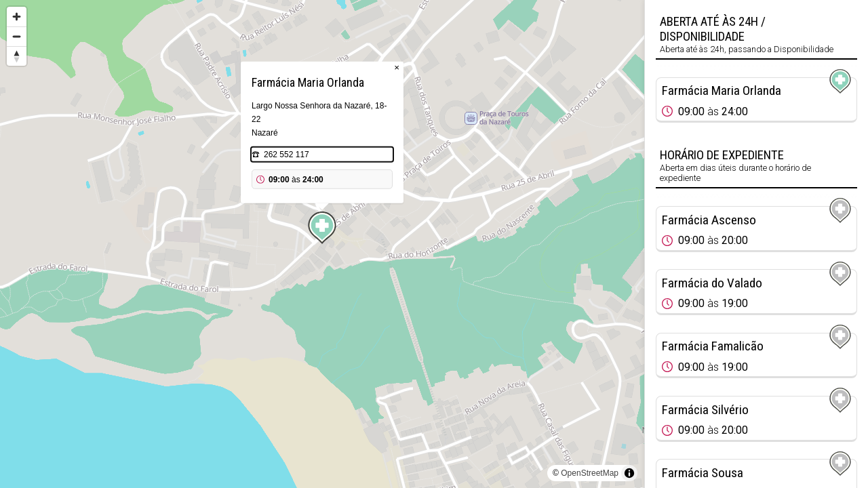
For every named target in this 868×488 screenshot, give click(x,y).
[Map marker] (322, 228)
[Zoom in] (17, 17)
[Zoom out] (17, 36)
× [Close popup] (397, 67)
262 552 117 (287, 155)
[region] (322, 244)
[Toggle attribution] (629, 473)
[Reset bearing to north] (17, 56)
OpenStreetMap (590, 473)
